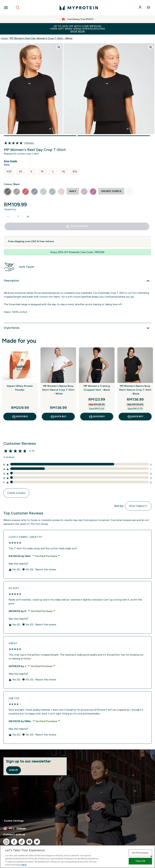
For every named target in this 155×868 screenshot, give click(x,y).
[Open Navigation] (6, 8)
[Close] (151, 857)
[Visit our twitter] (37, 842)
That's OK (140, 861)
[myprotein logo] (79, 8)
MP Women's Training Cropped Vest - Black (97, 388)
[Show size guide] (11, 161)
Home (4, 38)
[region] (77, 857)
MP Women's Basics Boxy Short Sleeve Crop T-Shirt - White (58, 390)
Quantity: (11, 209)
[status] (18, 217)
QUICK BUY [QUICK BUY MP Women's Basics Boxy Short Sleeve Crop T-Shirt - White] (58, 417)
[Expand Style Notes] (77, 328)
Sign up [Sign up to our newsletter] (13, 770)
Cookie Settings (14, 821)
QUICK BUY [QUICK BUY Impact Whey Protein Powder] (20, 417)
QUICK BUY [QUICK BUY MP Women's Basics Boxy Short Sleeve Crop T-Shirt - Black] (135, 417)
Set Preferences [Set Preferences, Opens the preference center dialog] (140, 853)
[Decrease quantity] (8, 217)
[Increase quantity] (28, 217)
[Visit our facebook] (14, 842)
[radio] (9, 172)
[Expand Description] (77, 281)
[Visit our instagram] (6, 842)
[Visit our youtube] (29, 842)
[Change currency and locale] (77, 828)
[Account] (140, 8)
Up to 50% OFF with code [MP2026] (77, 29)
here (24, 865)
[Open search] (18, 8)
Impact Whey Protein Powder (20, 388)
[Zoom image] (59, 47)
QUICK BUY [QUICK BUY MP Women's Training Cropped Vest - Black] (97, 417)
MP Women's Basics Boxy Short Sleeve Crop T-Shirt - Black (135, 390)
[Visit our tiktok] (22, 842)
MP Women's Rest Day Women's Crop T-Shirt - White (41, 38)
